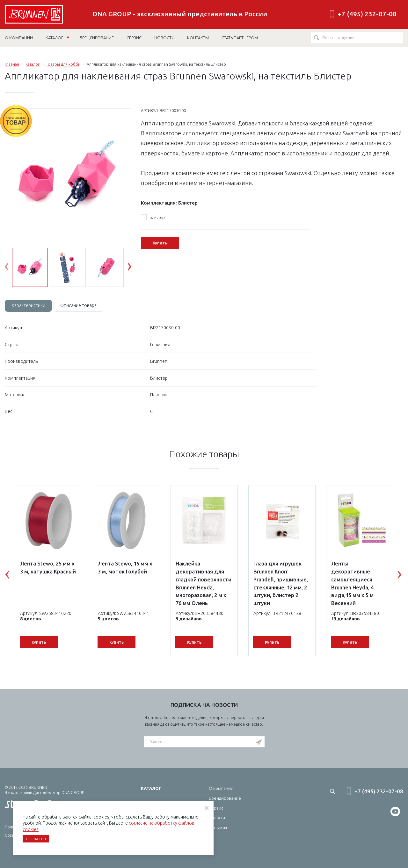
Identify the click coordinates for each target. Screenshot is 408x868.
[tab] (28, 306)
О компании (221, 788)
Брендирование (225, 798)
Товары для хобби (63, 64)
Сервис (216, 808)
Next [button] (134, 268)
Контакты (218, 827)
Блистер (153, 218)
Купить (160, 243)
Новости (217, 818)
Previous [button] (11, 268)
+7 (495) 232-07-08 (367, 14)
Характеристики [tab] (28, 305)
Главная (12, 64)
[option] (68, 176)
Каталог (58, 38)
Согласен (36, 839)
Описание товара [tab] (78, 305)
